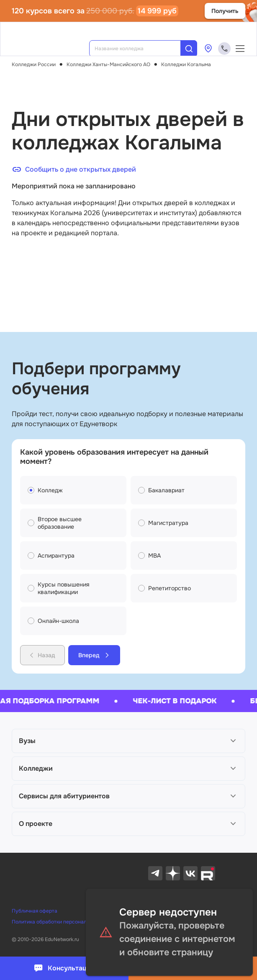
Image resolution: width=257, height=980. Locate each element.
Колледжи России (34, 64)
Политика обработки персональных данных (64, 922)
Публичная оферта (35, 911)
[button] (128, 741)
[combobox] (141, 49)
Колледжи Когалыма (186, 64)
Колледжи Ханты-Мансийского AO (108, 64)
